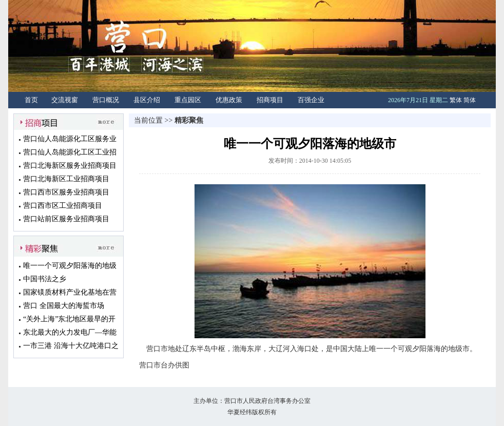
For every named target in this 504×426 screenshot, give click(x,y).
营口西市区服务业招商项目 (66, 192)
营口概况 (106, 100)
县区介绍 (147, 100)
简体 (470, 100)
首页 (31, 100)
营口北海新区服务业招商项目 (70, 166)
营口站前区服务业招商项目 (66, 219)
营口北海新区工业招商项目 (66, 179)
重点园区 (188, 100)
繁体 (456, 100)
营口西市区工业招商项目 (63, 206)
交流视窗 (65, 100)
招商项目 (270, 100)
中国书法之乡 (45, 279)
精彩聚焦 (189, 120)
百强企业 (311, 100)
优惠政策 (229, 100)
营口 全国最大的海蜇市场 (64, 306)
